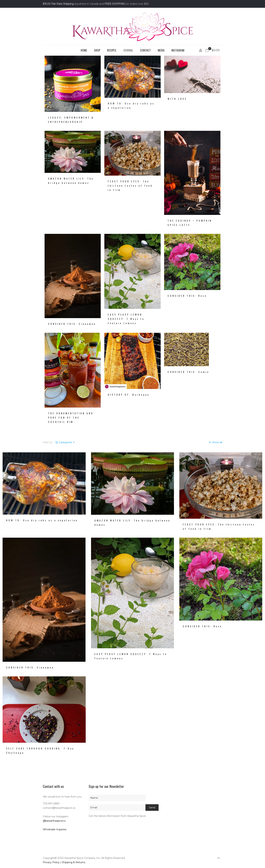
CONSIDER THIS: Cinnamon (72, 324)
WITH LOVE (177, 99)
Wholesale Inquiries (55, 829)
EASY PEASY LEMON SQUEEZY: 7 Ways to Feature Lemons (126, 319)
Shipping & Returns (74, 862)
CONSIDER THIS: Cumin (188, 372)
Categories (65, 442)
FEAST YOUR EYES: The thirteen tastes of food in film (130, 186)
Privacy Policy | (52, 862)
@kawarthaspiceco (54, 821)
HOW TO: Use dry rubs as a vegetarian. (43, 520)
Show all (215, 442)
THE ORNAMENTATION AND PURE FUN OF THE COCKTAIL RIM (71, 417)
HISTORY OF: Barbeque (129, 395)
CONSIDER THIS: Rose (187, 296)
